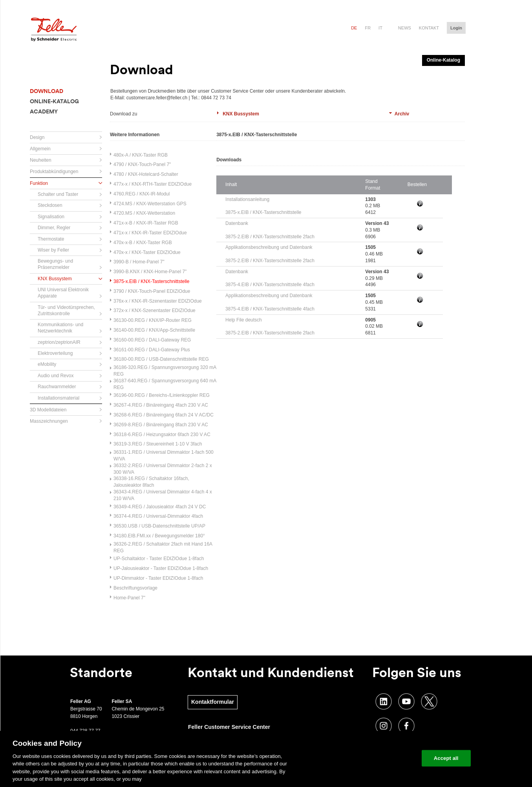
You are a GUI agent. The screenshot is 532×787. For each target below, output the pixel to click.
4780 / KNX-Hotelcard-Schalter (146, 174)
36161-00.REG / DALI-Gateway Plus (152, 350)
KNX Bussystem (241, 114)
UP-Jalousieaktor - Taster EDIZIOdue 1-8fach (161, 568)
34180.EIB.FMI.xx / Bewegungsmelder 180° (159, 536)
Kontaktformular (213, 702)
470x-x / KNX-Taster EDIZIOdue (147, 252)
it (380, 28)
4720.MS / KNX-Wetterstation (144, 213)
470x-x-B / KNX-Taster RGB (143, 243)
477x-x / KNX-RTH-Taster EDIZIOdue (153, 184)
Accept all (446, 758)
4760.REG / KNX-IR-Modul (142, 194)
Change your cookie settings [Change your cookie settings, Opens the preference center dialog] (379, 758)
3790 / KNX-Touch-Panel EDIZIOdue (152, 291)
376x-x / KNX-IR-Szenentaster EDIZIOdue (158, 301)
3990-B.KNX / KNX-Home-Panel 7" (150, 272)
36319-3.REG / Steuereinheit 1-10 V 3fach (158, 444)
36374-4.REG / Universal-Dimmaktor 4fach (158, 516)
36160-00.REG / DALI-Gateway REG (152, 340)
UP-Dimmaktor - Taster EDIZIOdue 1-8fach (158, 578)
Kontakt (429, 28)
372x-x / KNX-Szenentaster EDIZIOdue (154, 310)
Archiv (402, 114)
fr (368, 28)
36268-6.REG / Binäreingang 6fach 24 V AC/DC (164, 415)
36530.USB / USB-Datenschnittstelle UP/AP (159, 526)
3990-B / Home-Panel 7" (139, 262)
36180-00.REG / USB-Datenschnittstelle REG (161, 359)
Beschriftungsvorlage (135, 588)
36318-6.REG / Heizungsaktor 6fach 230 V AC (162, 435)
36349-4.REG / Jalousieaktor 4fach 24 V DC (160, 507)
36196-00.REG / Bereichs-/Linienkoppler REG (162, 395)
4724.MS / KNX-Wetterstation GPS (150, 204)
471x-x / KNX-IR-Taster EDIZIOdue (150, 233)
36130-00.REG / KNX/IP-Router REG (153, 320)
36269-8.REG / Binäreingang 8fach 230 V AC (161, 425)
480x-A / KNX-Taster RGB (141, 155)
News (405, 28)
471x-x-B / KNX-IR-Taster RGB (146, 223)
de (354, 28)
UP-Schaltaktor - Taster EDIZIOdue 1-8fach (159, 559)
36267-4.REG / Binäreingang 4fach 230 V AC (161, 405)
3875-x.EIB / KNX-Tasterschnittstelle (151, 281)
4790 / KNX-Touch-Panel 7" (142, 164)
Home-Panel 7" (129, 598)
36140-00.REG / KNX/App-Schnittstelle (154, 330)
